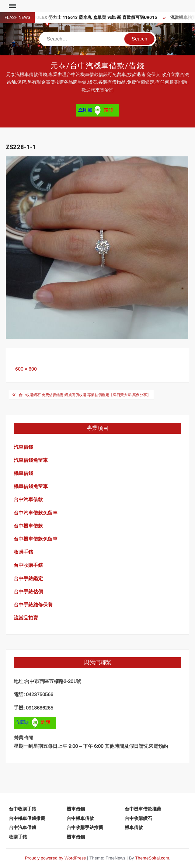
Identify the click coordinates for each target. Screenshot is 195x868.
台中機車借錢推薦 (27, 818)
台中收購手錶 (23, 809)
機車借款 (134, 827)
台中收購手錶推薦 (85, 827)
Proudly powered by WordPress (55, 858)
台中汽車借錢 (23, 827)
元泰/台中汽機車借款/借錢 (97, 66)
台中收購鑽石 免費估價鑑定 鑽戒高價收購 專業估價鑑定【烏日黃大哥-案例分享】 (85, 395)
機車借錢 (76, 809)
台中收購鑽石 (138, 818)
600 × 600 (26, 369)
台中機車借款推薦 (143, 809)
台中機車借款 (80, 818)
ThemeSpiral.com (152, 858)
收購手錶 (18, 837)
